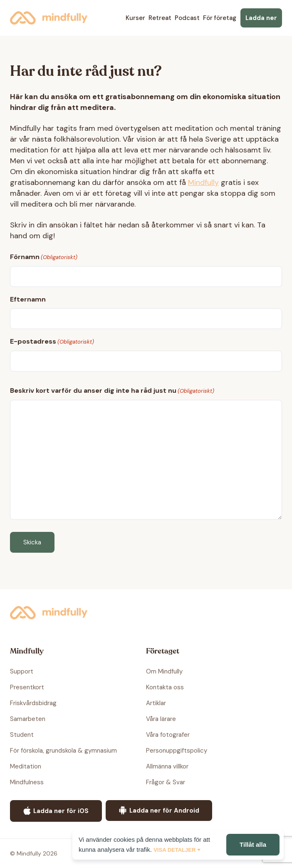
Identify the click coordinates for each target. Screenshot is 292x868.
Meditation (26, 766)
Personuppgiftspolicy (177, 751)
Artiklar (156, 703)
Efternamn (28, 299)
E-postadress (52, 342)
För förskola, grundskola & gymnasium (63, 751)
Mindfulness (27, 782)
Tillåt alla (253, 844)
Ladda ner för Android (159, 810)
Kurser (135, 18)
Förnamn (44, 257)
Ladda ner (261, 18)
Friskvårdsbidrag (33, 703)
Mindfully (49, 18)
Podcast (187, 18)
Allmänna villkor (167, 766)
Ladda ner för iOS (56, 811)
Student (22, 735)
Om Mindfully (164, 671)
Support (22, 671)
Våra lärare (161, 719)
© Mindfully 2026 (34, 853)
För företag (220, 18)
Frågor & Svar (166, 782)
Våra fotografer (168, 735)
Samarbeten (28, 719)
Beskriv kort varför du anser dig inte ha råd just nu (112, 391)
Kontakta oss (165, 687)
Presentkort (27, 687)
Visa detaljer (174, 850)
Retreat (160, 18)
